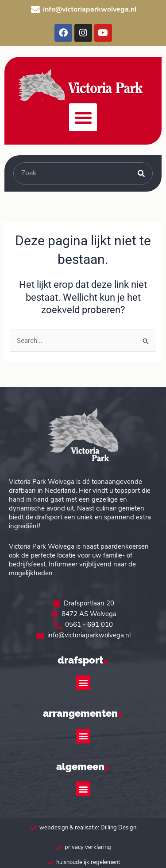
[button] (83, 117)
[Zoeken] (141, 173)
